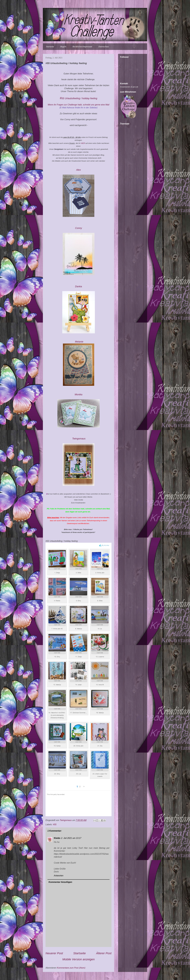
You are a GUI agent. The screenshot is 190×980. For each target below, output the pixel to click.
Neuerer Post (54, 953)
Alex (78, 170)
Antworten (59, 876)
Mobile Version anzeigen (79, 959)
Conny (79, 228)
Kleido (57, 838)
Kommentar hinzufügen (60, 882)
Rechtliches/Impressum (82, 47)
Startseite (50, 47)
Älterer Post (104, 953)
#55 (55, 824)
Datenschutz (104, 47)
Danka (79, 286)
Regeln (63, 47)
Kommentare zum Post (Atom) (71, 968)
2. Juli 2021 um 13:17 (71, 838)
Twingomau (79, 439)
